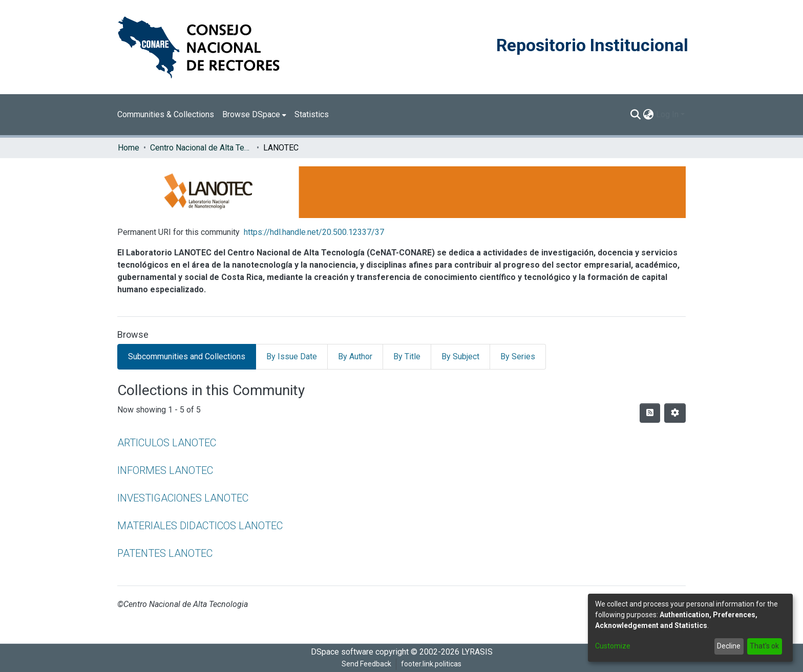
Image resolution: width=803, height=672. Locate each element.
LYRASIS (477, 652)
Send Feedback (366, 664)
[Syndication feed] (650, 413)
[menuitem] (254, 115)
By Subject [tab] (460, 356)
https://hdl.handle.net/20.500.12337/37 (314, 232)
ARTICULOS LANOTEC (167, 443)
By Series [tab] (518, 356)
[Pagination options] (675, 413)
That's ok (764, 646)
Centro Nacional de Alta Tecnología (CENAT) (201, 148)
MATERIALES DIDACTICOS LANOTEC (200, 526)
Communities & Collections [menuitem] (166, 114)
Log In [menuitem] (667, 114)
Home (129, 148)
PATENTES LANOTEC (165, 553)
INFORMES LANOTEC (165, 470)
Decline (729, 646)
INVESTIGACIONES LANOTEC (183, 498)
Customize (613, 646)
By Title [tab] (407, 356)
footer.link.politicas (431, 664)
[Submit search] (636, 115)
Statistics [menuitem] (312, 114)
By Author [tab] (355, 356)
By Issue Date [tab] (292, 356)
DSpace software (342, 652)
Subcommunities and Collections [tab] (187, 356)
